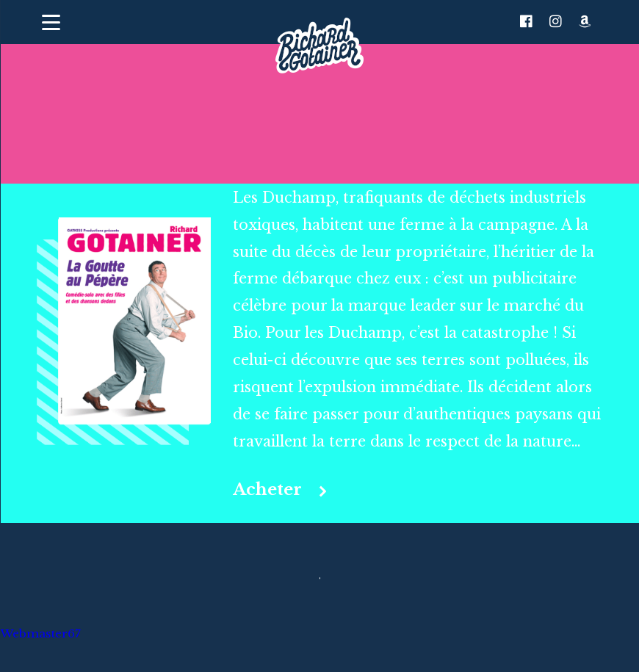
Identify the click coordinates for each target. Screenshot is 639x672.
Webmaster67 (40, 634)
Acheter (268, 490)
